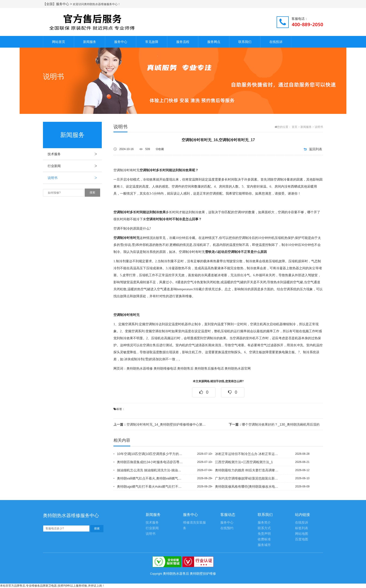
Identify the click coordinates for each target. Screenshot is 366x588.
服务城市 (264, 545)
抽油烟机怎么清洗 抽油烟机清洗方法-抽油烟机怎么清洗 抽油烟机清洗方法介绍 (150, 470)
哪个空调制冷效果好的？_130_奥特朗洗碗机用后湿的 (274, 424)
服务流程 (183, 42)
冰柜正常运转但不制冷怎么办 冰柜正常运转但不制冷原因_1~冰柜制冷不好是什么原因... (248, 454)
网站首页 (59, 42)
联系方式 (264, 528)
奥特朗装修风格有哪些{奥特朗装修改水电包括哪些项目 (248, 486)
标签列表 (302, 528)
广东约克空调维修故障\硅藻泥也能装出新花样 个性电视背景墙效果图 (248, 478)
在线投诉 (276, 42)
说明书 (75, 178)
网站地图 (302, 534)
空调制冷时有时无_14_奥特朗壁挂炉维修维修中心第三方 (161, 424)
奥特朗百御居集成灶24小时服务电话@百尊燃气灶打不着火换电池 (150, 462)
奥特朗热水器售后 (176, 574)
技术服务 (75, 154)
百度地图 (302, 539)
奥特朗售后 (185, 369)
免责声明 (264, 534)
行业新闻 (75, 166)
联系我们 (245, 42)
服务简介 (264, 523)
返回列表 (316, 149)
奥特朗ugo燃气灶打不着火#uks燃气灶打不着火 (150, 486)
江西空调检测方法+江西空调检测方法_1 (244, 462)
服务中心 (121, 42)
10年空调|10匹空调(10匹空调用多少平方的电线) (150, 454)
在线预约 (227, 528)
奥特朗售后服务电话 (209, 369)
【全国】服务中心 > (58, 4)
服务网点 (214, 42)
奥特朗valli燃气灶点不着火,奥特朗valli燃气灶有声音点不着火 (150, 478)
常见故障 (152, 42)
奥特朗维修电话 (165, 369)
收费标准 (264, 539)
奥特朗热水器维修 (140, 369)
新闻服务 (90, 42)
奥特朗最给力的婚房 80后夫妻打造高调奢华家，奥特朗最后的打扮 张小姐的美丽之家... (248, 470)
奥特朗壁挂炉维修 (203, 574)
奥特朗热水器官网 (238, 369)
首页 (295, 127)
